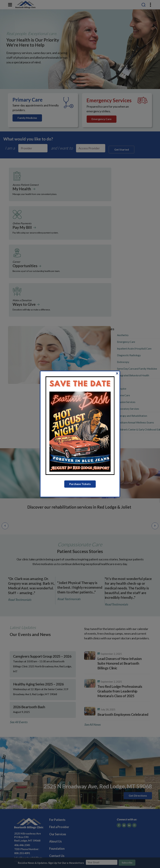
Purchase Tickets (80, 484)
